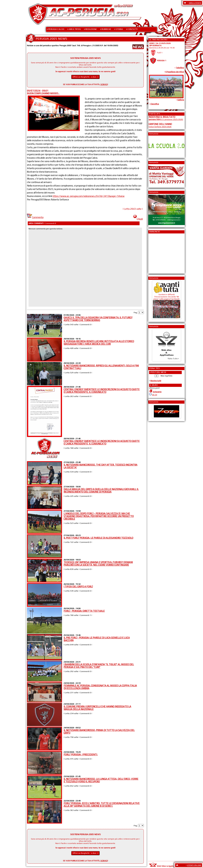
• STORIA (119, 29)
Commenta (35, 217)
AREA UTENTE (195, 3)
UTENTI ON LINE (194, 865)
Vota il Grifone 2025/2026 (160, 127)
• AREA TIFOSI (74, 29)
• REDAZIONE (90, 29)
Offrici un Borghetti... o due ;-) (85, 77)
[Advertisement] (158, 252)
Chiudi (138, 219)
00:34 (155, 395)
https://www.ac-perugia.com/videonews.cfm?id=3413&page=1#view (89, 196)
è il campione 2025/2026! (166, 119)
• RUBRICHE (106, 29)
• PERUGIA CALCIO (56, 29)
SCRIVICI (104, 84)
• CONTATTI (132, 29)
